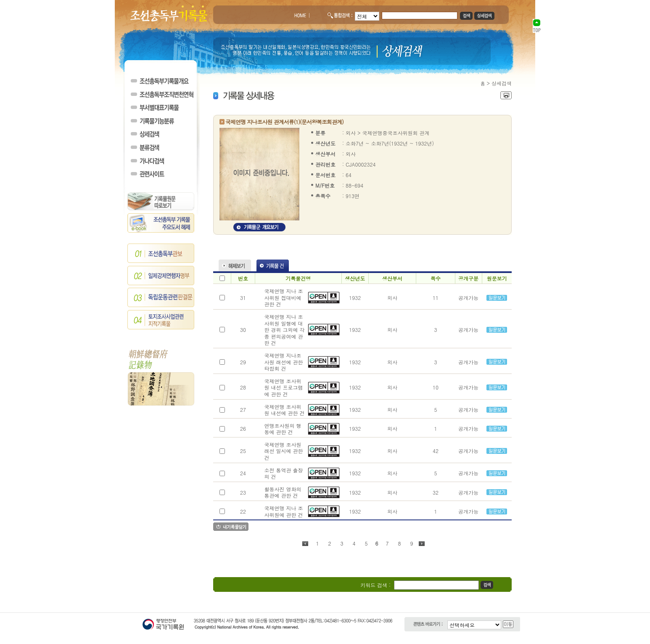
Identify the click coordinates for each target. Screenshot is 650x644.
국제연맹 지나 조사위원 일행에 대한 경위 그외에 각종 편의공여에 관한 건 (284, 330)
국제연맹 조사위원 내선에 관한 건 (284, 410)
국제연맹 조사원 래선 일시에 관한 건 (283, 451)
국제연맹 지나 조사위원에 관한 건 (283, 511)
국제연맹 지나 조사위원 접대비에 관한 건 (283, 297)
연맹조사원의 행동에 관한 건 (283, 429)
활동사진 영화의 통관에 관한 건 (283, 492)
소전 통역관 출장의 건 (283, 473)
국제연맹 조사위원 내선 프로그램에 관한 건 (283, 387)
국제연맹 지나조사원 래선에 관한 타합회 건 (283, 362)
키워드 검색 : (375, 585)
